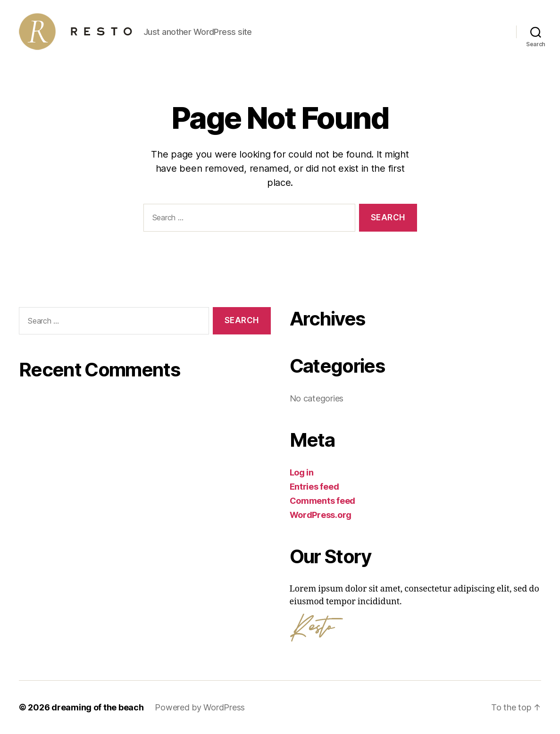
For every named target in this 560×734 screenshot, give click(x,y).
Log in (302, 472)
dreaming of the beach (97, 707)
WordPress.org (321, 515)
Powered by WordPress (200, 707)
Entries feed (314, 487)
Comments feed (323, 501)
